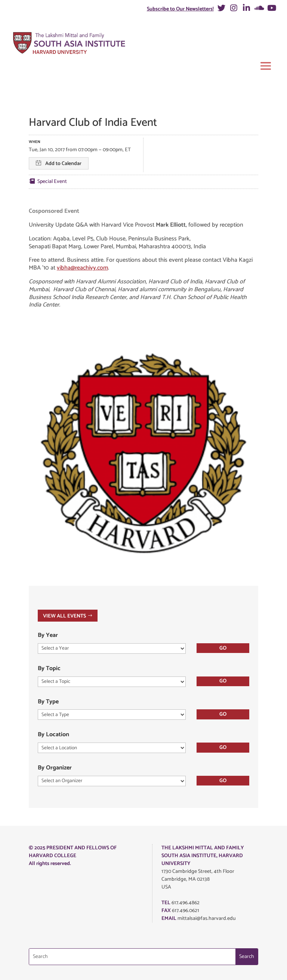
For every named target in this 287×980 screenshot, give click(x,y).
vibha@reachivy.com (82, 268)
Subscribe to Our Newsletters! (180, 9)
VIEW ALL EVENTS (64, 616)
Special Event (52, 182)
